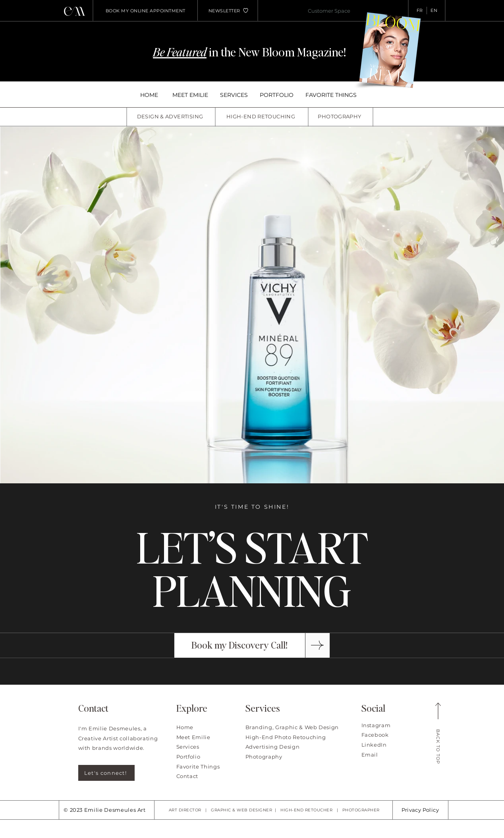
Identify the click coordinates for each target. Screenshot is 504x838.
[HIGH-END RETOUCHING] (262, 117)
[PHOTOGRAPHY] (341, 117)
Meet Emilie (193, 737)
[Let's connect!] (106, 773)
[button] (224, 11)
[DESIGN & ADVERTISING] (171, 117)
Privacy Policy (420, 810)
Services (188, 747)
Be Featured (180, 52)
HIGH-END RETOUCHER (306, 810)
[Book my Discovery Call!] (240, 645)
